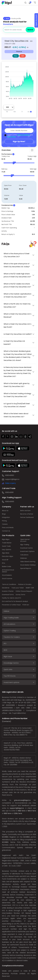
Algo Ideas (6, 553)
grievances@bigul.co (22, 800)
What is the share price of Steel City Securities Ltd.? (16, 255)
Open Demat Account (25, 540)
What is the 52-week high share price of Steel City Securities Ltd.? (17, 275)
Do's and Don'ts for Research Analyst (15, 601)
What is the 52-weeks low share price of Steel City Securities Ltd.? (17, 285)
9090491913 (10, 475)
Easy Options (7, 550)
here (23, 811)
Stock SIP (5, 560)
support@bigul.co (12, 479)
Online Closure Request (24, 591)
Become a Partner (27, 514)
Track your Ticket (18, 588)
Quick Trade (6, 546)
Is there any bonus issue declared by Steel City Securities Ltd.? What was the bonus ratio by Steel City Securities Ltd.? (18, 372)
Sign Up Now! (19, 141)
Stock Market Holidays (28, 565)
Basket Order (7, 566)
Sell (23, 56)
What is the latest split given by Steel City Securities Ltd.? (17, 385)
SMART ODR (30, 588)
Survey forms (20, 595)
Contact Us (6, 531)
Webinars (24, 558)
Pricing (4, 521)
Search (30, 30)
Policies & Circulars (25, 584)
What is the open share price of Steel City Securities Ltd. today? (17, 265)
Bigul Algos (6, 539)
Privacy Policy (11, 137)
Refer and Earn (25, 511)
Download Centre (26, 548)
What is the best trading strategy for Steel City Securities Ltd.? (17, 395)
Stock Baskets (7, 575)
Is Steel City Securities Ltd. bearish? (14, 343)
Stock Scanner (7, 579)
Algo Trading (25, 545)
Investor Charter (8, 591)
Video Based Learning (28, 562)
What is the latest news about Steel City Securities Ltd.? (16, 415)
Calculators (24, 555)
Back (7, 19)
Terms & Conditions (24, 135)
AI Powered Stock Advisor (8, 571)
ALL (30, 112)
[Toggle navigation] (32, 150)
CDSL (16, 813)
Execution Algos (8, 556)
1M (7, 112)
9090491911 (9, 492)
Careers (5, 524)
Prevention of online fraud (11, 605)
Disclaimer (6, 588)
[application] (19, 82)
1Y (22, 112)
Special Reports (26, 568)
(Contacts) (7, 721)
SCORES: (5, 837)
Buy (16, 56)
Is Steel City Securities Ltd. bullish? (18, 334)
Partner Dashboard (27, 517)
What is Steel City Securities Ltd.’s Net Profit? (17, 326)
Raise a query (11, 483)
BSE (6, 813)
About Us (5, 511)
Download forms (8, 595)
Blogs (4, 514)
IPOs (4, 563)
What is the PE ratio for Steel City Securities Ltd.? (17, 305)
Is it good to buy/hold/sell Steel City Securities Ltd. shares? (17, 405)
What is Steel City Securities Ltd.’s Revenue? (17, 315)
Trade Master (7, 543)
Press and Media (8, 528)
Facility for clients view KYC (12, 598)
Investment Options (27, 551)
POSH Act (26, 605)
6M (15, 112)
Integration (6, 517)
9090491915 (10, 502)
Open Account (36, 20)
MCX (30, 811)
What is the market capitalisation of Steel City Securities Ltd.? (17, 295)
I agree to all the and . (20, 136)
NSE (20, 811)
